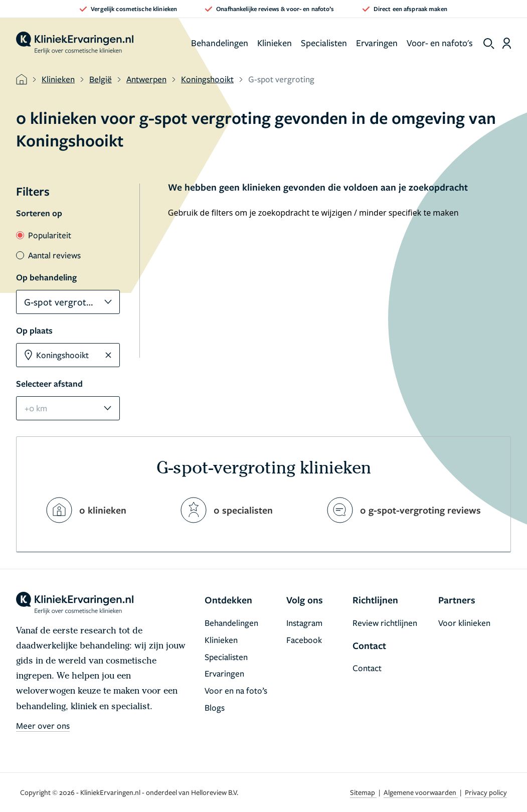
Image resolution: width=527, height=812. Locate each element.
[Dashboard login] (507, 43)
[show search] (489, 44)
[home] (75, 43)
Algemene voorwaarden (421, 792)
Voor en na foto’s (236, 690)
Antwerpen (146, 79)
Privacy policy (486, 792)
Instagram (304, 623)
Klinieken (275, 43)
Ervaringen (377, 43)
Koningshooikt (207, 79)
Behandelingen (220, 43)
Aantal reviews (48, 255)
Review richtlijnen (385, 623)
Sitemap (363, 792)
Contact (367, 668)
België (101, 79)
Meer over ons (43, 725)
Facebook (304, 640)
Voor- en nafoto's (440, 43)
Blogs (215, 707)
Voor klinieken (464, 623)
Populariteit (44, 235)
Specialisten (324, 43)
